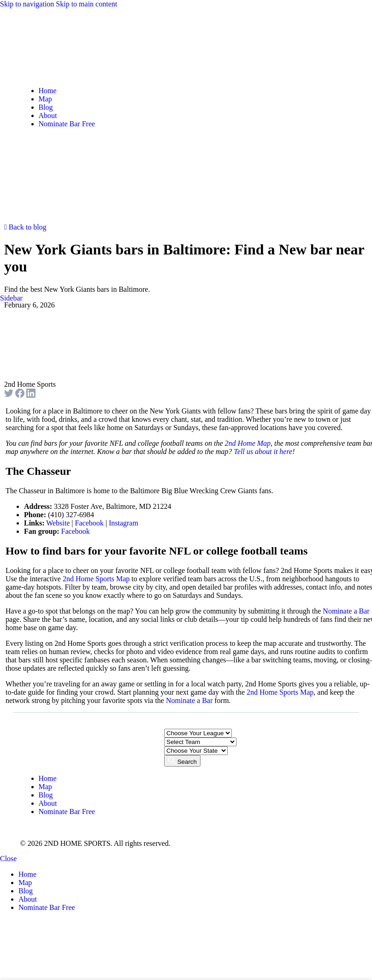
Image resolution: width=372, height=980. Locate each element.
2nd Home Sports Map (96, 579)
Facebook (89, 523)
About (48, 803)
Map (45, 787)
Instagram (124, 523)
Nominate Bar (67, 812)
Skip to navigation (28, 4)
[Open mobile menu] (28, 219)
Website (58, 523)
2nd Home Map (248, 443)
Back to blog (25, 227)
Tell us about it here (263, 452)
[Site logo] (46, 75)
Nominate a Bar (346, 611)
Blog (46, 795)
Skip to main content (86, 4)
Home (48, 778)
